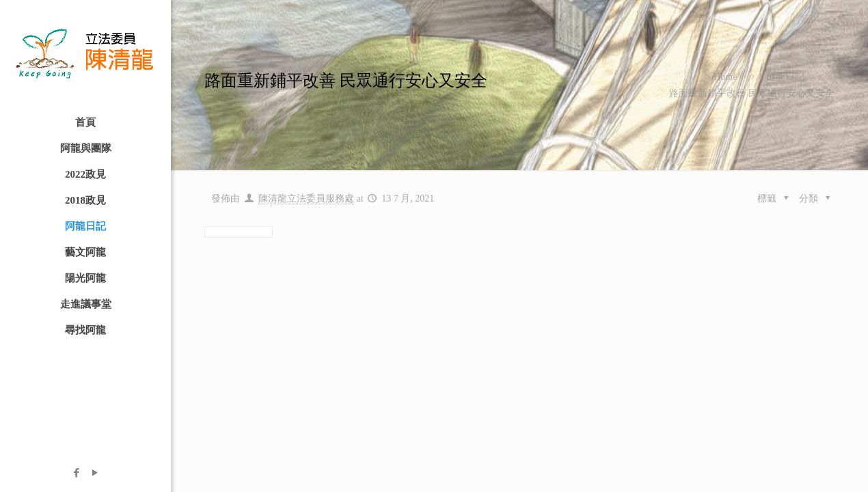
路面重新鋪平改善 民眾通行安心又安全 (752, 93)
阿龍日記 (785, 77)
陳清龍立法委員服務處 (306, 199)
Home (725, 77)
